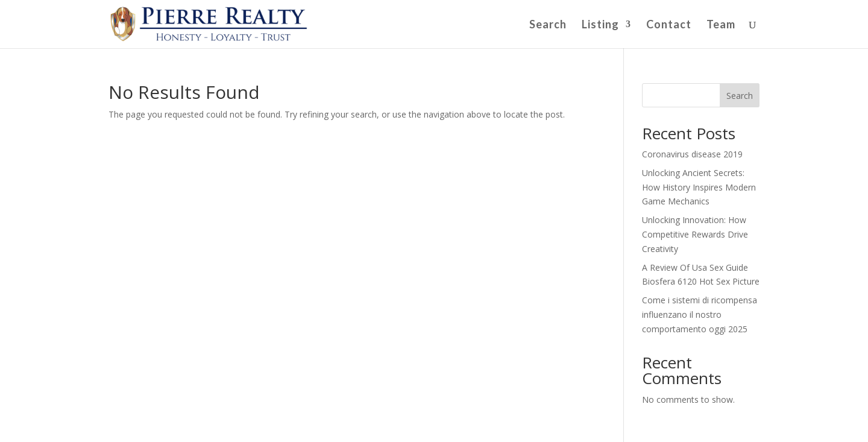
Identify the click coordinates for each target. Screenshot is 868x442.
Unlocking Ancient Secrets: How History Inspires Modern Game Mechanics (699, 187)
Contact (669, 25)
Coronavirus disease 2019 (692, 154)
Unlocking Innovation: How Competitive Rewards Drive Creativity (695, 234)
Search (548, 25)
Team (721, 25)
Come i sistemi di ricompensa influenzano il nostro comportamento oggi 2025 (700, 314)
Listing (600, 25)
